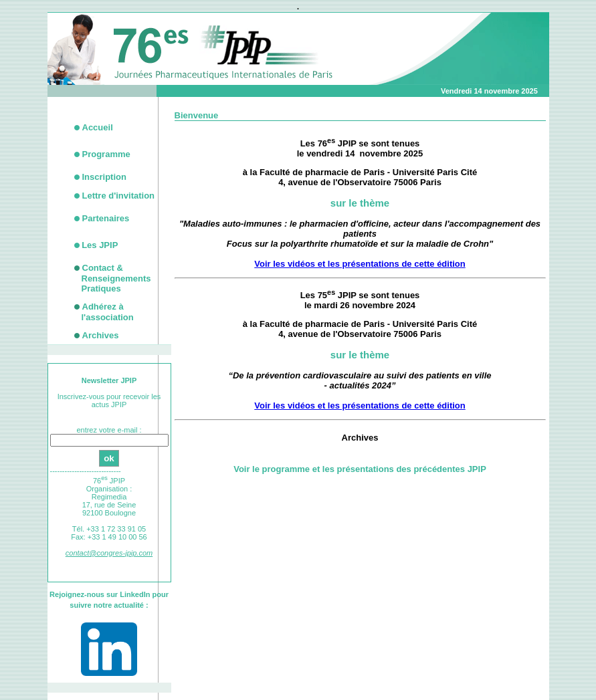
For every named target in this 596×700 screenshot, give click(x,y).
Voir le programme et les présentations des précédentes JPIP (360, 469)
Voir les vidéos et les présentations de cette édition (360, 264)
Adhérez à (108, 312)
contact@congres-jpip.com (109, 553)
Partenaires (106, 218)
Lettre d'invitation (119, 196)
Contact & (116, 278)
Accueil (98, 127)
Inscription (104, 177)
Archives (101, 335)
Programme (106, 154)
